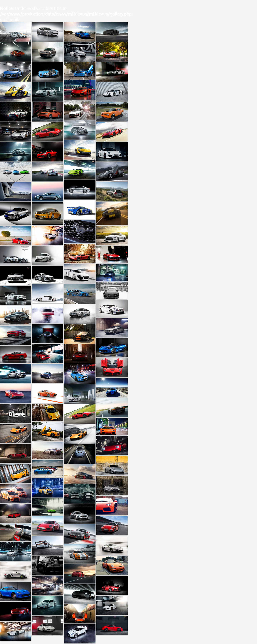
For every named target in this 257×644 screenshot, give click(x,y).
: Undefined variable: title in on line (66, 14)
